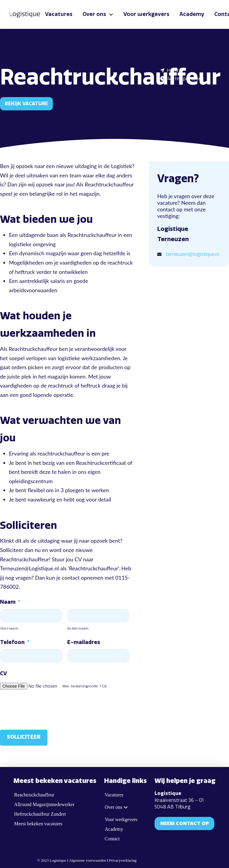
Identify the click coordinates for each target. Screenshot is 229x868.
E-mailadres (84, 642)
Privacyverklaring (123, 860)
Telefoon (15, 642)
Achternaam (78, 628)
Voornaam (9, 628)
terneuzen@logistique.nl (193, 254)
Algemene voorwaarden (87, 860)
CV (3, 673)
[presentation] (46, 708)
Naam (10, 602)
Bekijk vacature (26, 104)
